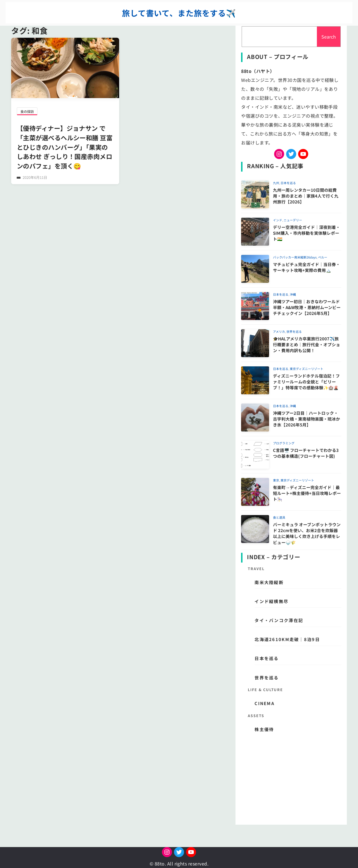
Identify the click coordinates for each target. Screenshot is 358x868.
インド (278, 220)
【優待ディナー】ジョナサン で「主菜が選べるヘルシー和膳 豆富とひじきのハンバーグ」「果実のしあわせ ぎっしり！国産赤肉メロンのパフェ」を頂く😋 (65, 147)
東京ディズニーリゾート (307, 369)
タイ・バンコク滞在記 (279, 620)
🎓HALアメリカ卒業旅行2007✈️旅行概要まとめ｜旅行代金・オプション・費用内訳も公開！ (307, 345)
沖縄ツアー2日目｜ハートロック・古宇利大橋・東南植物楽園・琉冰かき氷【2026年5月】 (307, 419)
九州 (276, 183)
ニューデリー (293, 220)
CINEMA (265, 703)
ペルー (323, 257)
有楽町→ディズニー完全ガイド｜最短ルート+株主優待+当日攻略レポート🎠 (307, 493)
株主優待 (264, 729)
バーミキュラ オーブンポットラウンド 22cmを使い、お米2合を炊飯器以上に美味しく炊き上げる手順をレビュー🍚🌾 (307, 533)
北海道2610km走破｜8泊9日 (287, 639)
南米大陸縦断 (269, 582)
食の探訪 (27, 111)
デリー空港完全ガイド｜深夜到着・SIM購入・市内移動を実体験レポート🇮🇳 (307, 233)
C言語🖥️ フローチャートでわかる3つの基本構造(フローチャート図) (306, 453)
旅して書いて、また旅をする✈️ (179, 13)
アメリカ (279, 331)
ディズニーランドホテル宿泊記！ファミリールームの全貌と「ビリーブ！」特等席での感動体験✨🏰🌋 (306, 382)
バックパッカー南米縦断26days (295, 257)
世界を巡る (294, 331)
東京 (276, 480)
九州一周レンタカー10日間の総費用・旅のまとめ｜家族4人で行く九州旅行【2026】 (306, 196)
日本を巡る (288, 183)
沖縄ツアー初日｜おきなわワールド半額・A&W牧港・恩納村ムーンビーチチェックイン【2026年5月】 (307, 307)
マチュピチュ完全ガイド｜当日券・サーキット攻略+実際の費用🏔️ (307, 267)
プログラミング (284, 443)
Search (329, 37)
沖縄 (293, 294)
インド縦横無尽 (271, 601)
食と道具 (279, 517)
